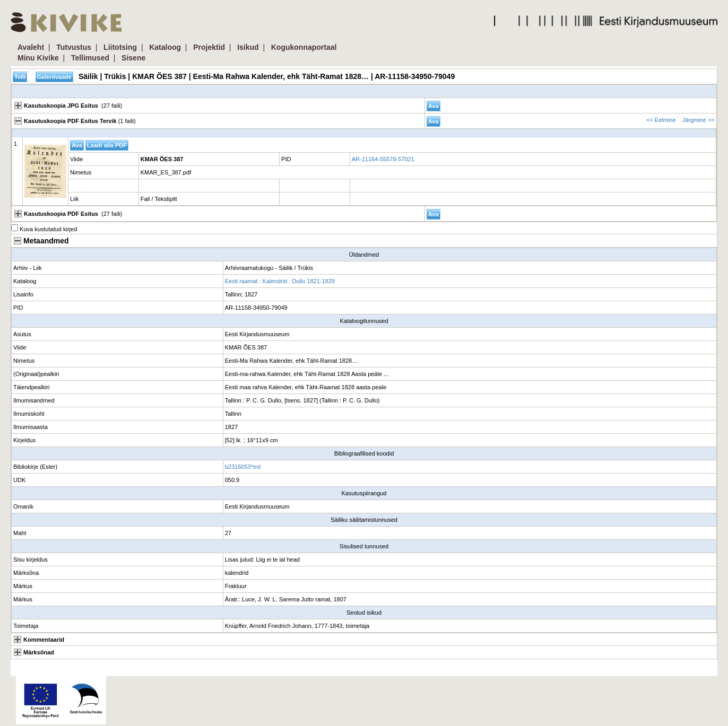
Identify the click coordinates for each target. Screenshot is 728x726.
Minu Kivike (38, 58)
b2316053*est (243, 467)
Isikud (248, 47)
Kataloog (165, 47)
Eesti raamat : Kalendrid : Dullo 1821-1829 (280, 281)
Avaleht (31, 47)
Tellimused (90, 58)
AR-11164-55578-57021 (383, 159)
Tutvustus (74, 47)
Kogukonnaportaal (304, 47)
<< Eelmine (661, 120)
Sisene (133, 58)
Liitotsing (120, 47)
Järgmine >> (699, 120)
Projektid (209, 47)
